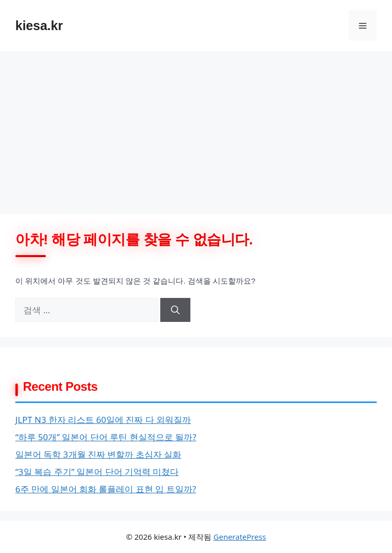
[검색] (175, 310)
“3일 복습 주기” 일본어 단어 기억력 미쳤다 (97, 472)
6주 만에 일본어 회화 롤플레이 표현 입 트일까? (106, 489)
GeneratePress (240, 537)
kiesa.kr (39, 26)
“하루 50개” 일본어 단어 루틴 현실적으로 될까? (106, 437)
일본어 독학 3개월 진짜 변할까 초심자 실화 (98, 454)
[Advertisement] (196, 128)
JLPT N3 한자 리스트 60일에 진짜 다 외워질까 (103, 420)
